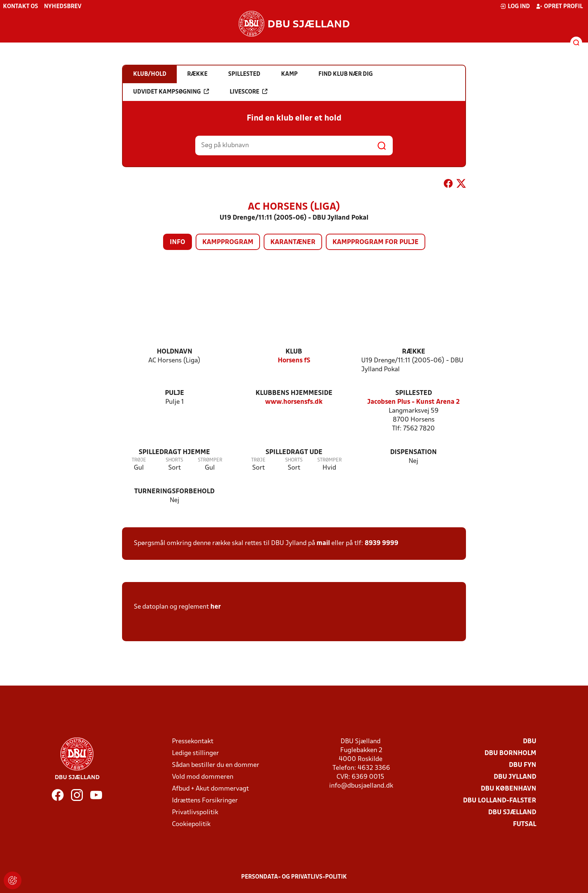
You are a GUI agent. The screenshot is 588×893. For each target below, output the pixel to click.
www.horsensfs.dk (294, 402)
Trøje (139, 460)
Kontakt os (21, 7)
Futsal (525, 824)
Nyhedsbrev (63, 7)
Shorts (174, 460)
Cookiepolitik (191, 824)
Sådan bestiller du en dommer (216, 765)
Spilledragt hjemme (174, 452)
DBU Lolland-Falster (500, 801)
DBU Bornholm (510, 753)
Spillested (414, 393)
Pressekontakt (193, 742)
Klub (294, 352)
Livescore (249, 92)
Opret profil (559, 6)
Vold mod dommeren (203, 777)
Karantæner (293, 242)
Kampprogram (228, 242)
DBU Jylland (515, 777)
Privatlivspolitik (195, 813)
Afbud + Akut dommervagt (210, 789)
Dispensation (413, 452)
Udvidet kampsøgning (171, 92)
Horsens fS (294, 361)
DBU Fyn (523, 765)
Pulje (175, 393)
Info (178, 242)
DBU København (508, 789)
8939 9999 (381, 543)
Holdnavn (175, 352)
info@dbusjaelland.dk (361, 786)
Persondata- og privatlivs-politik (294, 877)
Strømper (210, 460)
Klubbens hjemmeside (294, 393)
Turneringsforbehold (174, 492)
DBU (530, 742)
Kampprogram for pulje (376, 242)
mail (323, 543)
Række (414, 352)
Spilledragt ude (294, 452)
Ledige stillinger (195, 753)
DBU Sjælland (512, 813)
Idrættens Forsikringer (205, 801)
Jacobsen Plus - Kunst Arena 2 (413, 402)
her (216, 607)
